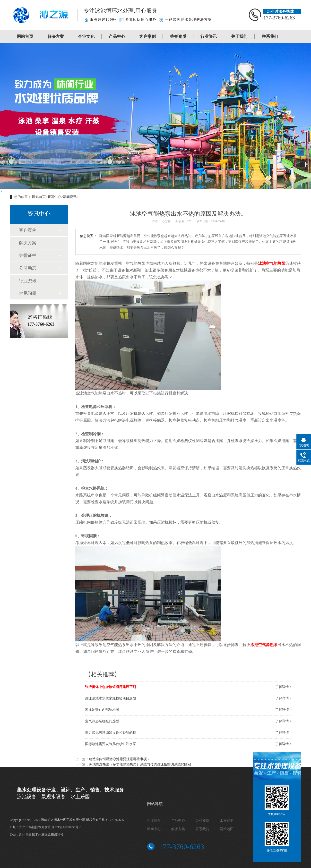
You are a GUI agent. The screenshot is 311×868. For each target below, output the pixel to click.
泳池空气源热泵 (264, 645)
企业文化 (86, 37)
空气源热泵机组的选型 (102, 721)
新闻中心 (54, 197)
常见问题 (28, 293)
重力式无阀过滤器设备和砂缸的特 (111, 733)
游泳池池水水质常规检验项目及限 (111, 698)
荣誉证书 (28, 255)
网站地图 (227, 829)
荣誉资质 (178, 37)
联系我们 (270, 37)
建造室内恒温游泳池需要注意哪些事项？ (120, 759)
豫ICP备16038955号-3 (66, 827)
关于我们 (239, 37)
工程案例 (227, 821)
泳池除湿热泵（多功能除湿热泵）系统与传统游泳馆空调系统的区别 (140, 764)
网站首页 (25, 37)
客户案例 (147, 37)
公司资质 (202, 821)
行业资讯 (209, 37)
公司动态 (28, 268)
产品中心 (117, 37)
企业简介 (154, 821)
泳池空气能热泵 (272, 263)
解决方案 (56, 37)
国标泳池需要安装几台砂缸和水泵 (111, 744)
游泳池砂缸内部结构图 (102, 710)
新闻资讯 (70, 197)
